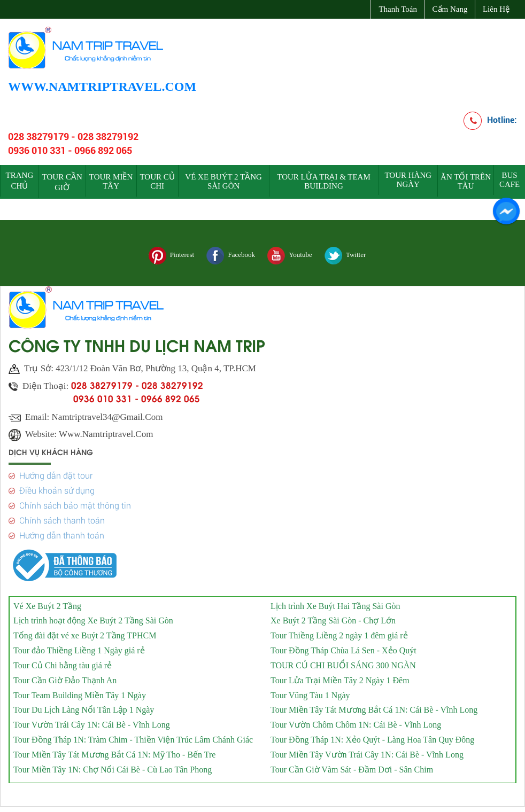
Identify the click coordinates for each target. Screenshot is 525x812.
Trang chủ (20, 181)
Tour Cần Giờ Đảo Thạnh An (65, 677)
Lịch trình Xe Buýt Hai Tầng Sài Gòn (335, 602)
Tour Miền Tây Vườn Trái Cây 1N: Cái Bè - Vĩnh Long (367, 751)
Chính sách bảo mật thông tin (75, 502)
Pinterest (172, 256)
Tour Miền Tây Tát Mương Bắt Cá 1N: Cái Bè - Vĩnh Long (374, 706)
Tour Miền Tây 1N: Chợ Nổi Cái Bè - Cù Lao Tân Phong (113, 766)
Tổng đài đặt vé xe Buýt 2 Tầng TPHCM (85, 632)
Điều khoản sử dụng (57, 487)
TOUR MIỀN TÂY (111, 181)
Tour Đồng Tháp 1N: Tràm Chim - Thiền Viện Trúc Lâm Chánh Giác (133, 736)
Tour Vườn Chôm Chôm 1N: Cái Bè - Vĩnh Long (356, 721)
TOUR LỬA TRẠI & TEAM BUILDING (324, 181)
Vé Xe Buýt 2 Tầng (47, 602)
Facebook (231, 256)
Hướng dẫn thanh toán (62, 532)
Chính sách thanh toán (62, 517)
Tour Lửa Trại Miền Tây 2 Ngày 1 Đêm (340, 677)
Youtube (289, 256)
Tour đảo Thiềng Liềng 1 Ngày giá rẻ (79, 647)
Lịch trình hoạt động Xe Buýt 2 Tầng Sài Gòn (93, 617)
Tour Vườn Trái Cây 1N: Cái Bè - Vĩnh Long (92, 721)
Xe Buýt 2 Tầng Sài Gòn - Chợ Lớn (333, 617)
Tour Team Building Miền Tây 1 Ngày (80, 692)
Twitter (345, 256)
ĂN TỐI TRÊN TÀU (466, 181)
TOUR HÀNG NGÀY (408, 180)
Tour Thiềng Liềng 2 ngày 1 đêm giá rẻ (339, 632)
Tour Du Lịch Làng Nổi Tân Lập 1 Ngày (84, 706)
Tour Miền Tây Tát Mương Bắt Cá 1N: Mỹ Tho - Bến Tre (114, 751)
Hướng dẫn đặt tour (56, 473)
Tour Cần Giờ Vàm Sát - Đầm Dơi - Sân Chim (352, 766)
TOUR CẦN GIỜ (62, 182)
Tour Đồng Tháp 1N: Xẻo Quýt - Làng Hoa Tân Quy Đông (372, 736)
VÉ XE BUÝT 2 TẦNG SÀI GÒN (223, 181)
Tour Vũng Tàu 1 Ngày (310, 692)
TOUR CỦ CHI (157, 181)
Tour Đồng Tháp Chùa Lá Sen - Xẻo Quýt (343, 647)
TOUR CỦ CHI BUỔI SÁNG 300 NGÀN (343, 662)
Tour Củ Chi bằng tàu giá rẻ (63, 662)
